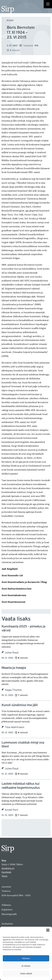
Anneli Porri (11, 810)
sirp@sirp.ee (8, 868)
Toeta (4, 876)
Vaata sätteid (26, 973)
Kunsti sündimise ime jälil (20, 705)
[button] (48, 930)
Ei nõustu (26, 966)
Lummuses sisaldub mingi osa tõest (23, 745)
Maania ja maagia (14, 668)
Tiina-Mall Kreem (14, 727)
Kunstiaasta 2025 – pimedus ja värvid (23, 629)
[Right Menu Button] (48, 4)
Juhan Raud (12, 653)
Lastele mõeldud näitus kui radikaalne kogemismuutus (21, 786)
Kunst (10, 20)
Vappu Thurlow (13, 690)
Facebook (6, 872)
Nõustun (26, 958)
